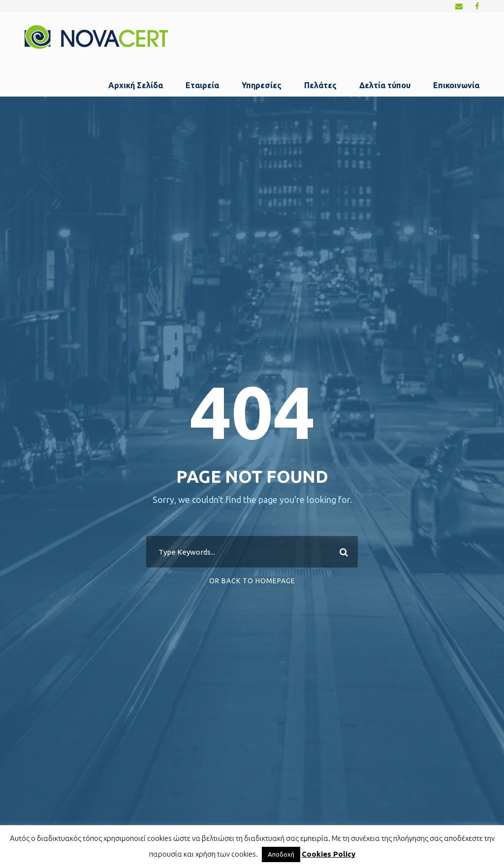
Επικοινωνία (456, 85)
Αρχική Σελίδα (136, 85)
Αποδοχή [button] (281, 854)
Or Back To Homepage (252, 581)
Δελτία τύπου (385, 85)
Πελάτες (320, 85)
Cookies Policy (329, 854)
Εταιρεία (202, 85)
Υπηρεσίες (262, 85)
